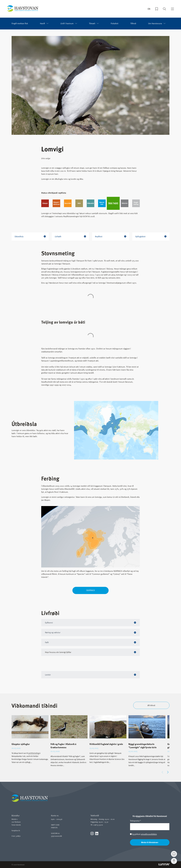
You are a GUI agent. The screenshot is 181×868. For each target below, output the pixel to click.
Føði (47, 642)
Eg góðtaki (143, 834)
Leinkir (48, 675)
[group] (30, 742)
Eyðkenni (49, 623)
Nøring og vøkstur (53, 632)
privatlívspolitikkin (149, 834)
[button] (168, 772)
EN (149, 9)
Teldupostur (135, 821)
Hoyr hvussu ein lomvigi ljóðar (58, 652)
